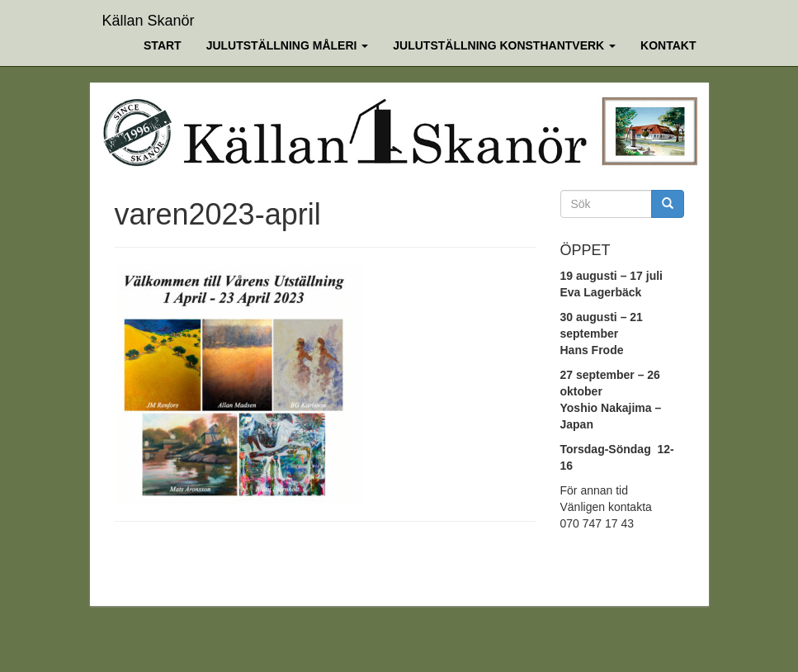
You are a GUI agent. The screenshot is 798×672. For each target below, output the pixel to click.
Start (163, 45)
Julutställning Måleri (288, 45)
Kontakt (668, 45)
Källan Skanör (149, 19)
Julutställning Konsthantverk (504, 45)
